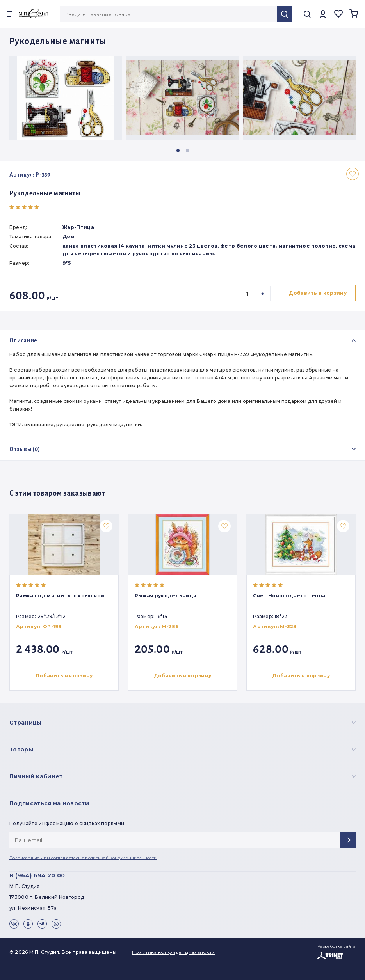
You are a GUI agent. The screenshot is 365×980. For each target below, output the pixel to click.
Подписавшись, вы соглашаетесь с (83, 858)
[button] (178, 151)
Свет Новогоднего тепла (291, 596)
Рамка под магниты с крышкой (60, 596)
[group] (66, 98)
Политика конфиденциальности (174, 952)
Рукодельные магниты (45, 193)
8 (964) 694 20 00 (37, 875)
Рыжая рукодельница (166, 596)
